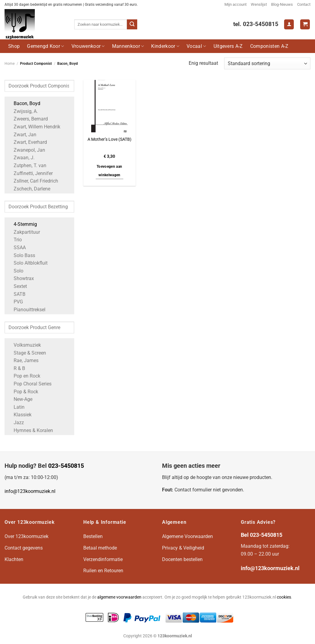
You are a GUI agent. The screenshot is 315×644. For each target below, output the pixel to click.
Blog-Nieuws (282, 4)
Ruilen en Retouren (103, 571)
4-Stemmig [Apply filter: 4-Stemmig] (22, 224)
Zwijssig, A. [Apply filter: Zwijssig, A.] (23, 111)
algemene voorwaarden (119, 597)
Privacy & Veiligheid (183, 548)
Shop (14, 46)
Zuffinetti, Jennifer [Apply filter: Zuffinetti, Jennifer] (30, 173)
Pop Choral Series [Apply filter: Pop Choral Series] (30, 384)
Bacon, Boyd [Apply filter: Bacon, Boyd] (24, 103)
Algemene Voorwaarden (187, 536)
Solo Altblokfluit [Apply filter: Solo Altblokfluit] (28, 263)
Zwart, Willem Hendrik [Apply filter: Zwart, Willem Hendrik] (34, 127)
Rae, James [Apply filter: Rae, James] (23, 360)
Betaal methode (100, 548)
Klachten (14, 559)
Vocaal (196, 46)
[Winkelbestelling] (267, 63)
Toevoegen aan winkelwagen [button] (109, 171)
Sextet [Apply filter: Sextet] (17, 286)
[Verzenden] (132, 25)
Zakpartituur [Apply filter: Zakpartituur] (24, 232)
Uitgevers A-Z (228, 46)
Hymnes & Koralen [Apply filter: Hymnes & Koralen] (30, 430)
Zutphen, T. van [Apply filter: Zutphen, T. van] (27, 165)
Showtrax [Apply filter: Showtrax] (21, 278)
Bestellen (93, 536)
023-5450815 (66, 466)
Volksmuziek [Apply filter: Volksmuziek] (24, 345)
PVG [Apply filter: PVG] (15, 302)
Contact (304, 4)
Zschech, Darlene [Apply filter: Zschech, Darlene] (29, 189)
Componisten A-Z (269, 46)
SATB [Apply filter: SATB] (17, 294)
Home (10, 64)
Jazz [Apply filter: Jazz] (16, 423)
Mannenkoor (128, 46)
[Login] (289, 24)
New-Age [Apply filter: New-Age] (20, 399)
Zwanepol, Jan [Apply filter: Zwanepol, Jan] (26, 150)
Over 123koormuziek (27, 536)
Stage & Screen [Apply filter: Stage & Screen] (27, 353)
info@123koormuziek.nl (30, 491)
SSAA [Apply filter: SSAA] (17, 248)
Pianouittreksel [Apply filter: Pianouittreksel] (27, 310)
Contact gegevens (24, 548)
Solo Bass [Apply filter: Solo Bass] (21, 255)
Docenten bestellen (182, 559)
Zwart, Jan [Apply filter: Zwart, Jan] (22, 135)
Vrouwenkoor (88, 46)
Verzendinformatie (103, 559)
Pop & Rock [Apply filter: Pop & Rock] (23, 392)
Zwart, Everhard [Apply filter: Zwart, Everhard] (27, 142)
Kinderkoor (165, 46)
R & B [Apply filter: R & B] (16, 368)
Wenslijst (259, 4)
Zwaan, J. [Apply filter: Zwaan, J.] (21, 158)
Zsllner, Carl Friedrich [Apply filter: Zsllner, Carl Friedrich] (33, 181)
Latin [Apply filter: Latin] (16, 407)
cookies (284, 597)
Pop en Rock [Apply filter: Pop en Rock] (24, 376)
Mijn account (235, 4)
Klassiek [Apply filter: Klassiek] (20, 415)
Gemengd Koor (45, 46)
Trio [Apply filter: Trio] (15, 240)
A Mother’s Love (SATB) (109, 139)
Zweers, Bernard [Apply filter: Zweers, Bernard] (28, 119)
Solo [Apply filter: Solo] (15, 271)
